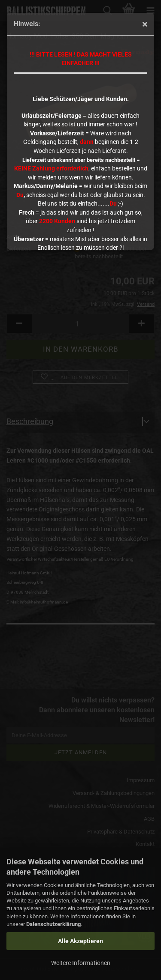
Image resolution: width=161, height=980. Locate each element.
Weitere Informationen (81, 963)
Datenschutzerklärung (53, 924)
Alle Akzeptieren (80, 941)
